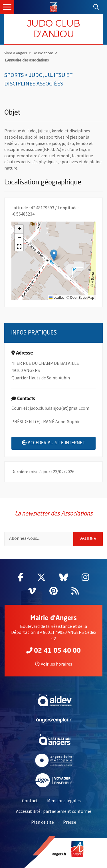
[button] (54, 255)
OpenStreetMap (82, 298)
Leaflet (56, 298)
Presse (70, 822)
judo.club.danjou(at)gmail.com (59, 408)
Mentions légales (64, 801)
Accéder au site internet (59, 443)
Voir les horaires (54, 664)
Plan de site (43, 822)
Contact (30, 801)
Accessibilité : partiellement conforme (54, 811)
